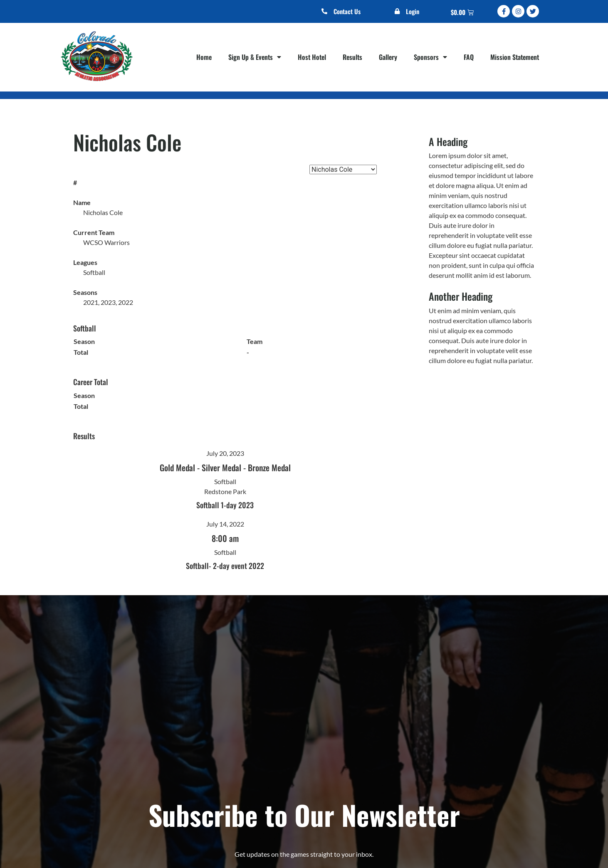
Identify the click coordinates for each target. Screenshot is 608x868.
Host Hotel (312, 57)
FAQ (469, 57)
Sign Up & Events (255, 57)
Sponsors (430, 57)
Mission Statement (515, 57)
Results (352, 57)
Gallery (388, 57)
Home (204, 57)
